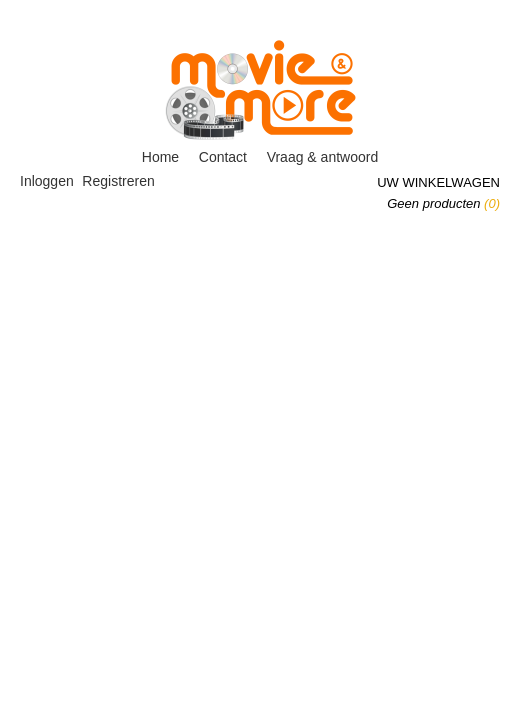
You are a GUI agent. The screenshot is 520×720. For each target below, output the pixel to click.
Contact (223, 157)
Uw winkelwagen (438, 182)
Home (160, 157)
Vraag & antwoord (323, 157)
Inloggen (47, 181)
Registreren (118, 181)
